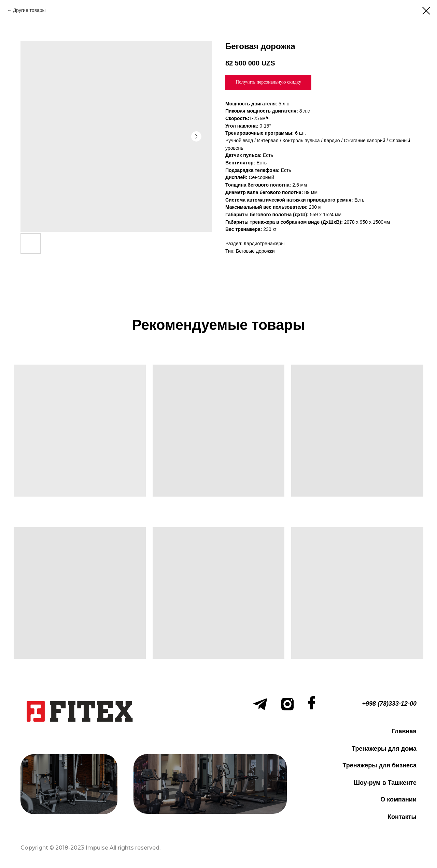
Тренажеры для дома (384, 749)
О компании (398, 799)
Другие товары (29, 10)
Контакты (402, 817)
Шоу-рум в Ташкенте (385, 783)
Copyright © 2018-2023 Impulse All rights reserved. (90, 848)
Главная (404, 731)
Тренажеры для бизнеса (380, 765)
